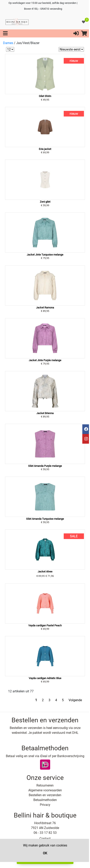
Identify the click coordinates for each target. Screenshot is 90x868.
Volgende (75, 700)
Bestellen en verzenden (45, 795)
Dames (8, 43)
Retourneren (45, 785)
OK (45, 853)
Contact (45, 839)
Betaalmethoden (45, 800)
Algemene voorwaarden (45, 790)
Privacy (45, 805)
